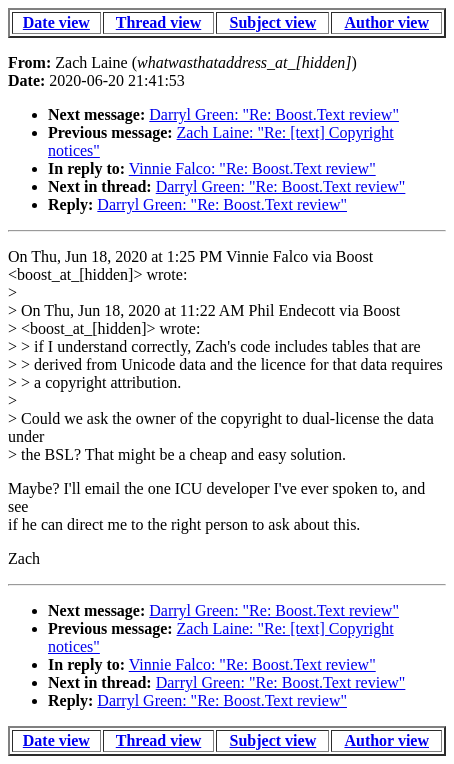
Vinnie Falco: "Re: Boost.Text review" (252, 168)
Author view (386, 22)
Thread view (158, 22)
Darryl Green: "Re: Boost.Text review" (274, 114)
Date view (56, 22)
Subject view (273, 22)
